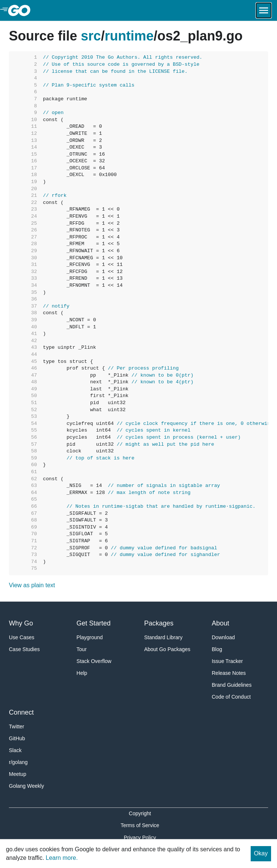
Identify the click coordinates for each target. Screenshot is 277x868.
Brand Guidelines (232, 685)
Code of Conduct (231, 697)
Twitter (17, 726)
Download (223, 637)
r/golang (18, 762)
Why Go (21, 623)
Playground (90, 637)
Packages (159, 623)
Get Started (93, 623)
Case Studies (24, 649)
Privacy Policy (140, 838)
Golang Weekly (27, 786)
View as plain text (32, 585)
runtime (129, 36)
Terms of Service (140, 825)
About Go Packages (167, 649)
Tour (81, 649)
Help (82, 673)
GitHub (17, 738)
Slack (15, 750)
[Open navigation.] (264, 10)
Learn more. (62, 858)
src (91, 36)
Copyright (140, 813)
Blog (217, 649)
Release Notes (229, 673)
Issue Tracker (227, 661)
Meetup (18, 774)
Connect (21, 712)
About (220, 623)
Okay (261, 853)
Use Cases (22, 637)
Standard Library (164, 637)
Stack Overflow (94, 661)
